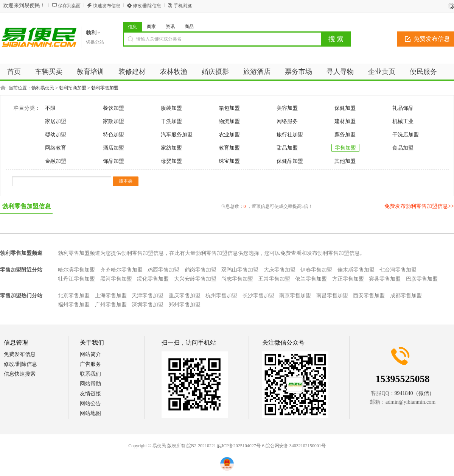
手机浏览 (183, 6)
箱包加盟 (229, 108)
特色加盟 (113, 135)
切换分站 (95, 42)
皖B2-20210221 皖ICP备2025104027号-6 (225, 446)
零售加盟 (345, 148)
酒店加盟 (113, 148)
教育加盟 (229, 148)
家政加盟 (113, 121)
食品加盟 (403, 148)
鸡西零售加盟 (163, 270)
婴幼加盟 (56, 135)
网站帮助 (90, 384)
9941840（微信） (414, 393)
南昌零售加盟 (332, 296)
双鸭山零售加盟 (240, 270)
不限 (50, 108)
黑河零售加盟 (116, 279)
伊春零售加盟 (316, 270)
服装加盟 (171, 108)
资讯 (170, 27)
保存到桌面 (69, 6)
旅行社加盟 (290, 135)
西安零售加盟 (369, 296)
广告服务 (90, 364)
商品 (189, 27)
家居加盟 (56, 121)
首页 (14, 72)
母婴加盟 (171, 161)
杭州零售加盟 (221, 296)
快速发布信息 (107, 6)
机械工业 (403, 121)
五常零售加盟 (274, 279)
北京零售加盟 (74, 296)
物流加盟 (229, 121)
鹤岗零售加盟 (201, 270)
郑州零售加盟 (185, 305)
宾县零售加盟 (385, 279)
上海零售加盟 (111, 296)
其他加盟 (345, 161)
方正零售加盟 (348, 279)
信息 (132, 27)
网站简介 (90, 354)
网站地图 (90, 413)
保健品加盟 (290, 161)
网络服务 (287, 121)
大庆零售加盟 (280, 270)
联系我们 (90, 374)
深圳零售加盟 (148, 305)
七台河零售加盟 (398, 270)
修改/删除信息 (147, 6)
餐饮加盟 (113, 108)
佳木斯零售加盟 (356, 270)
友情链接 (90, 394)
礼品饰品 (403, 108)
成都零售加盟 (406, 296)
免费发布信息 (20, 354)
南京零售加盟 (295, 296)
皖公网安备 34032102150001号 (296, 446)
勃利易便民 (43, 88)
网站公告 (90, 403)
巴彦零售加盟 (422, 279)
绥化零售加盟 (153, 279)
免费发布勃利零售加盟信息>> (419, 206)
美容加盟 (287, 108)
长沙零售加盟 (258, 296)
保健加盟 (345, 108)
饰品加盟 (113, 161)
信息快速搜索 (20, 374)
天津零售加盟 (148, 296)
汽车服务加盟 (177, 135)
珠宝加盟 (229, 161)
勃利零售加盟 (105, 88)
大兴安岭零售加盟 (195, 279)
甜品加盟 (287, 148)
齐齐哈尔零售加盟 (121, 270)
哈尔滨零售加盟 (76, 270)
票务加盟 (345, 135)
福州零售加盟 (74, 305)
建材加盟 (345, 121)
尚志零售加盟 (237, 279)
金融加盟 (56, 161)
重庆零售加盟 (185, 296)
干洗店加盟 (406, 135)
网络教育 (56, 148)
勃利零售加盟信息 (26, 206)
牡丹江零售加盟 (76, 279)
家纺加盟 (171, 148)
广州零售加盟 (111, 305)
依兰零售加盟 (311, 279)
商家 (151, 27)
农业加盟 (229, 135)
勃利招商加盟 (73, 88)
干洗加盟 (171, 121)
